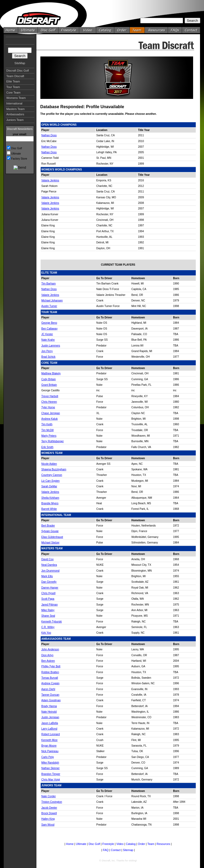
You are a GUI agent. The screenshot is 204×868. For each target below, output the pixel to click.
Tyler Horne (48, 407)
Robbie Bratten (50, 672)
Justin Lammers (51, 346)
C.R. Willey (48, 627)
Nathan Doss (49, 135)
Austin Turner (49, 306)
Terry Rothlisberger (53, 441)
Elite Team (13, 81)
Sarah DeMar (49, 486)
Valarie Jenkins (50, 180)
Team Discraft (15, 76)
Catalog (131, 844)
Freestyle (108, 844)
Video (120, 844)
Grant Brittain (49, 385)
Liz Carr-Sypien (51, 481)
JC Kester (47, 334)
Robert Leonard (51, 734)
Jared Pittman (50, 605)
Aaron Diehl (48, 689)
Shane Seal (48, 616)
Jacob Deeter (49, 808)
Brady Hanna (49, 706)
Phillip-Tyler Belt (51, 666)
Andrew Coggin (50, 683)
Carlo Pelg (48, 757)
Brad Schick (48, 357)
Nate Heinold (49, 712)
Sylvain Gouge (50, 531)
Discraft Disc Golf (18, 71)
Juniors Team (15, 120)
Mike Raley (48, 610)
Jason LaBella (50, 723)
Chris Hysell (48, 593)
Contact (116, 850)
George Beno (49, 323)
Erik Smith (48, 447)
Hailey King (48, 819)
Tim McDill (48, 430)
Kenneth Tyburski (52, 622)
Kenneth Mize (50, 740)
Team (151, 844)
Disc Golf (17, 148)
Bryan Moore (49, 746)
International (14, 103)
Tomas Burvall (50, 678)
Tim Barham (49, 284)
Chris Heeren (49, 402)
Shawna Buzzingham (54, 469)
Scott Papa (48, 599)
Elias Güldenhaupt (52, 537)
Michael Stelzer (50, 543)
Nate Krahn (48, 340)
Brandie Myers (50, 503)
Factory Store (19, 159)
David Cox (48, 559)
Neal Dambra (49, 565)
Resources (163, 844)
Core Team (14, 93)
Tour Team (13, 87)
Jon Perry (47, 351)
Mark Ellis (47, 576)
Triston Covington (52, 802)
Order (141, 844)
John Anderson (50, 649)
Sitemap (128, 850)
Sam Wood (48, 825)
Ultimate (16, 154)
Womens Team (16, 98)
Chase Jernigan (51, 413)
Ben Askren (48, 661)
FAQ (106, 850)
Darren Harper (50, 588)
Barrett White (49, 509)
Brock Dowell (49, 813)
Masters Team (16, 109)
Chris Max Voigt (51, 780)
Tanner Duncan (50, 695)
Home (70, 844)
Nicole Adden (49, 464)
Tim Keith (47, 424)
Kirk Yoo (46, 633)
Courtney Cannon (52, 475)
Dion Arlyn (48, 655)
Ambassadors (15, 114)
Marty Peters (49, 436)
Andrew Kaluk (50, 419)
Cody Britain (49, 379)
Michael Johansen (52, 301)
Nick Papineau (50, 751)
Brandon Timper (51, 774)
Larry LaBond (49, 729)
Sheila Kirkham (50, 498)
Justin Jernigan (50, 717)
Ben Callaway (50, 329)
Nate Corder (49, 796)
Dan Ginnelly (49, 582)
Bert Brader (48, 526)
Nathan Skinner (51, 768)
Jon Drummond (50, 571)
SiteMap (20, 63)
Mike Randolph (50, 763)
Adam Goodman (51, 700)
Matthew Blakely (51, 373)
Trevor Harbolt (50, 396)
